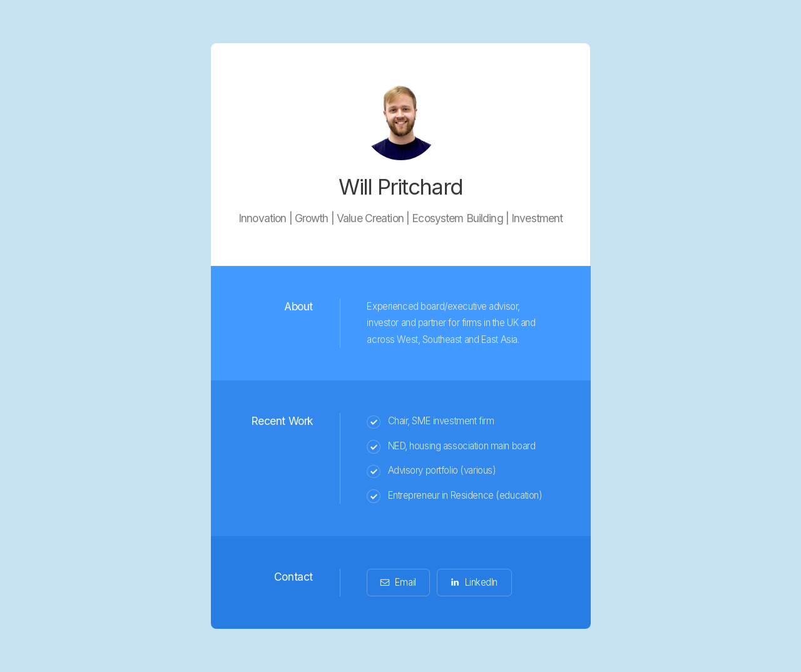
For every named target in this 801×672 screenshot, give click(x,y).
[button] (398, 583)
